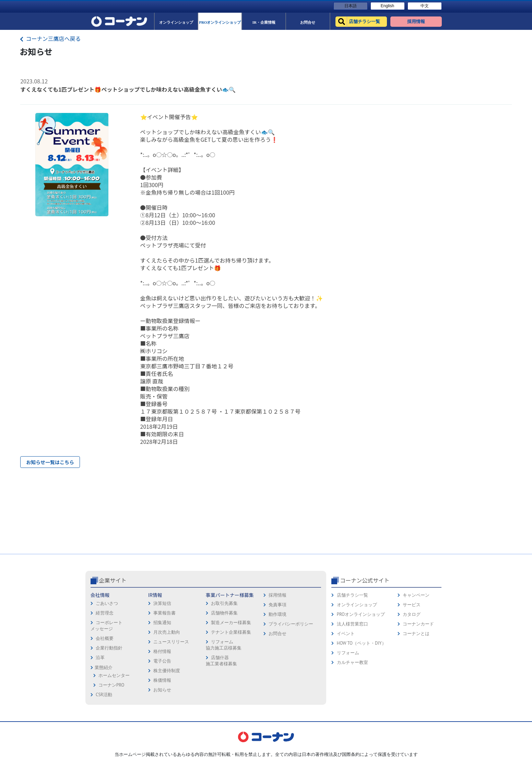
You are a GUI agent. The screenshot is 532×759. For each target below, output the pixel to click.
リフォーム (348, 653)
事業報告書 (164, 613)
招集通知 (162, 623)
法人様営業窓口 (352, 624)
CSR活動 (104, 695)
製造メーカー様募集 (231, 623)
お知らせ (162, 690)
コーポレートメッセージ (107, 626)
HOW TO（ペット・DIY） (362, 643)
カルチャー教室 (352, 662)
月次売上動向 (167, 632)
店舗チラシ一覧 (352, 595)
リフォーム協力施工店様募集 (224, 645)
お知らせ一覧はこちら (50, 462)
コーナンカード (418, 624)
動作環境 (277, 614)
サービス (412, 605)
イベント (346, 634)
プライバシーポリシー (291, 624)
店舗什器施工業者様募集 (221, 661)
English (387, 6)
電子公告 (162, 661)
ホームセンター (114, 675)
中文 (425, 6)
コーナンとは (416, 634)
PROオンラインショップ (361, 614)
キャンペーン (416, 595)
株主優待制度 (167, 671)
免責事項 (277, 605)
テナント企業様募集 (231, 632)
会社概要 (105, 638)
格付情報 (162, 651)
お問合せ (277, 634)
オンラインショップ (357, 605)
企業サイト (113, 580)
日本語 (351, 6)
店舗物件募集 (224, 613)
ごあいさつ (107, 603)
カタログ (412, 614)
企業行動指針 (109, 648)
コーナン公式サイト (365, 580)
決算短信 (162, 603)
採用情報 (277, 595)
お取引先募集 (224, 603)
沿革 (100, 658)
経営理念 (105, 613)
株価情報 (162, 680)
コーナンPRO (111, 685)
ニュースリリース (171, 642)
